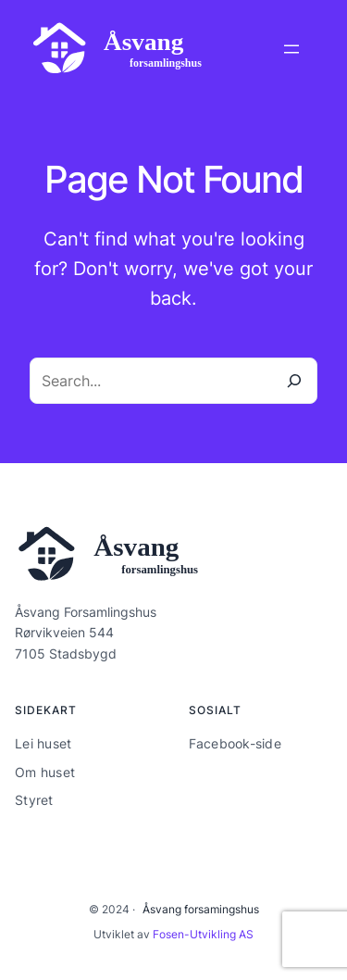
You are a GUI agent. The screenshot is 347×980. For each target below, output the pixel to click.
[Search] (294, 381)
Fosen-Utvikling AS (203, 934)
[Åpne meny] (291, 49)
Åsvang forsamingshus (201, 909)
